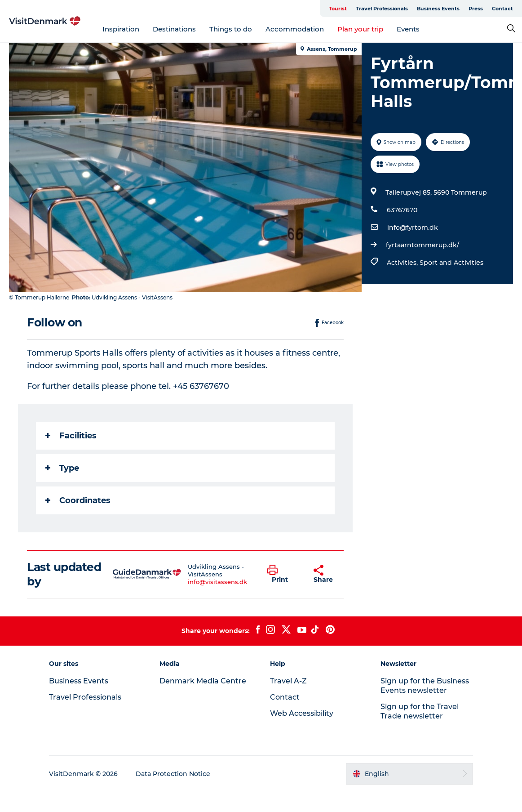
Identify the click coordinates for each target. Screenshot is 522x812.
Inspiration (121, 29)
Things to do (231, 29)
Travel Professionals (382, 9)
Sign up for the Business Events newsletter (425, 686)
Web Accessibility (302, 713)
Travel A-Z (288, 681)
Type (62, 468)
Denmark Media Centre (203, 681)
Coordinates (78, 500)
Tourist (338, 9)
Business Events (438, 9)
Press (476, 9)
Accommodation (295, 29)
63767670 (402, 210)
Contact (502, 9)
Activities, (403, 263)
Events (408, 29)
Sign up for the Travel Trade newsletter (420, 711)
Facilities (71, 436)
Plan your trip (360, 29)
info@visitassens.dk (217, 582)
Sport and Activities (451, 263)
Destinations (174, 29)
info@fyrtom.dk (413, 228)
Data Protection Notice (173, 774)
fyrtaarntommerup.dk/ (422, 245)
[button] (283, 574)
